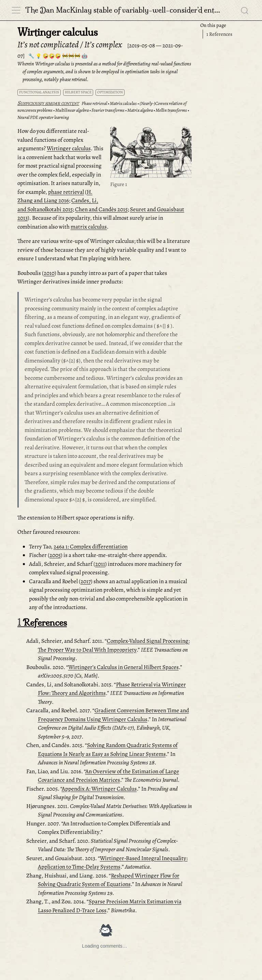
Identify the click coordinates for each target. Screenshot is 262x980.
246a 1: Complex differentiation (91, 547)
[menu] (16, 10)
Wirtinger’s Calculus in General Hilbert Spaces (123, 667)
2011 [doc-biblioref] (100, 564)
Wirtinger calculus (69, 148)
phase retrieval (66, 192)
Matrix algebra (140, 110)
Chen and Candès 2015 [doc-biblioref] (101, 209)
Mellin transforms (171, 110)
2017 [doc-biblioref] (86, 581)
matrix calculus (89, 227)
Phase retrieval (94, 103)
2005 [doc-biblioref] (55, 555)
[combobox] (245, 10)
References (219, 34)
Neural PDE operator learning (43, 117)
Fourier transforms (108, 110)
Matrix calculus (123, 103)
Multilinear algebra (72, 110)
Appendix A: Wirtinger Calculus (99, 789)
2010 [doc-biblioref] (49, 273)
